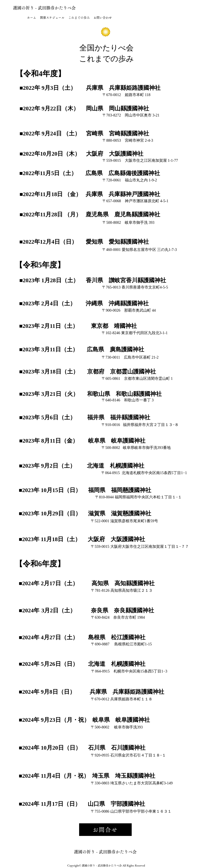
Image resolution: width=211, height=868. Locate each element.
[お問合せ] (105, 830)
